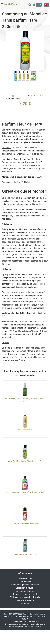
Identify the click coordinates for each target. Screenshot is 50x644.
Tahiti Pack (11, 4)
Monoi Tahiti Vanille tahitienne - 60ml (25, 523)
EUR (38, 5)
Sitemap (25, 604)
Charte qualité (25, 582)
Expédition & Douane (25, 588)
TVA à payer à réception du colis (25, 597)
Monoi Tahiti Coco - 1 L (25, 430)
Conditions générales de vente (25, 585)
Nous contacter (25, 578)
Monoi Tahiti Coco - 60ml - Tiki (25, 555)
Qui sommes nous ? (25, 591)
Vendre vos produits (25, 600)
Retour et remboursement (25, 594)
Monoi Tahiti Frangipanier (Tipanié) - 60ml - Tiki (25, 461)
